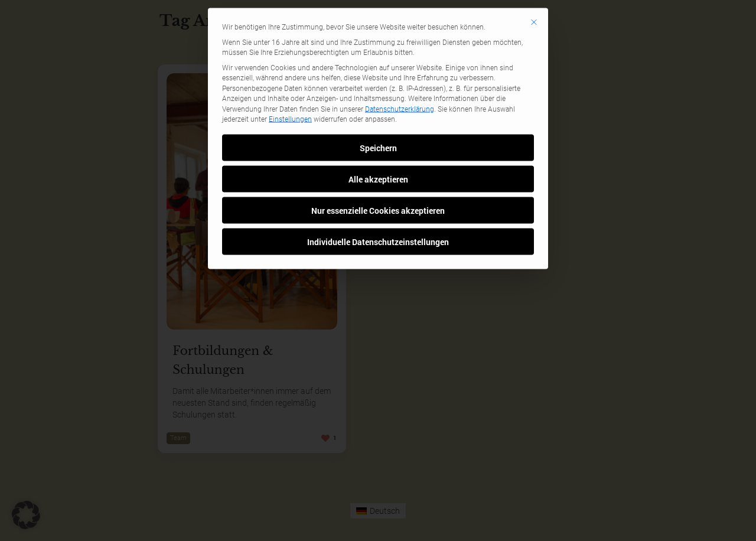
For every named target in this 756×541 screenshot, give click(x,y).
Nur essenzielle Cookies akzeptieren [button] (378, 151)
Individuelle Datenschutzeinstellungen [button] (378, 182)
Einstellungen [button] (290, 60)
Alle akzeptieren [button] (378, 120)
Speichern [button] (378, 88)
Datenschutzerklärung (400, 50)
